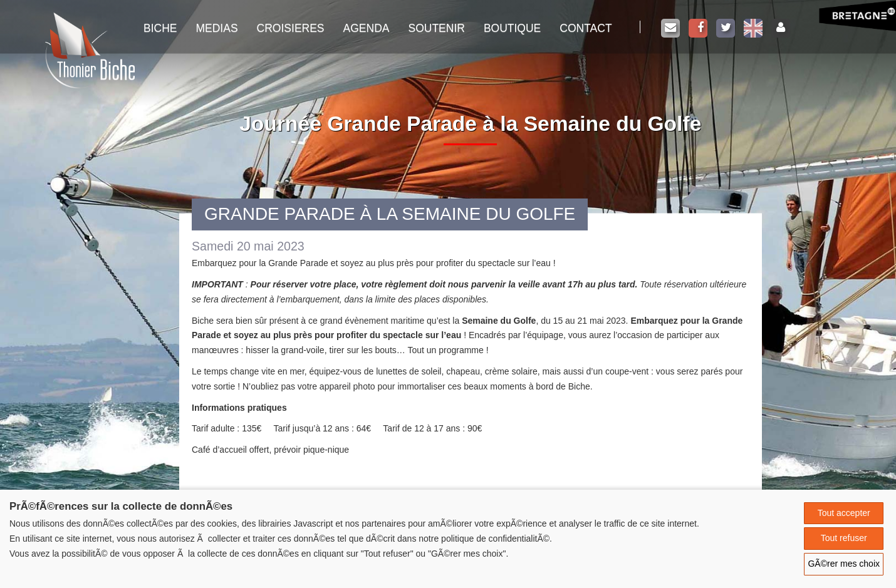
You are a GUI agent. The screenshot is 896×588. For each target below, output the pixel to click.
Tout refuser (844, 538)
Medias (216, 28)
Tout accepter (844, 513)
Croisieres (291, 28)
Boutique (512, 28)
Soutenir (436, 28)
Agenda (367, 28)
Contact (586, 28)
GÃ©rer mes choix (844, 564)
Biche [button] (160, 28)
